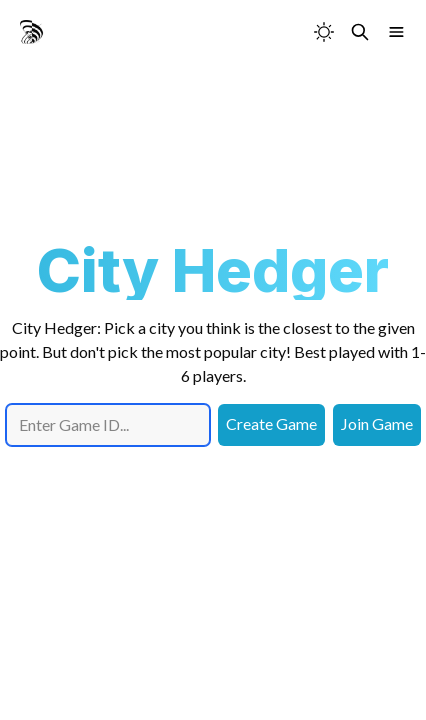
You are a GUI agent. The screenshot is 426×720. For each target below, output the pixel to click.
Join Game (377, 423)
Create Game (271, 423)
